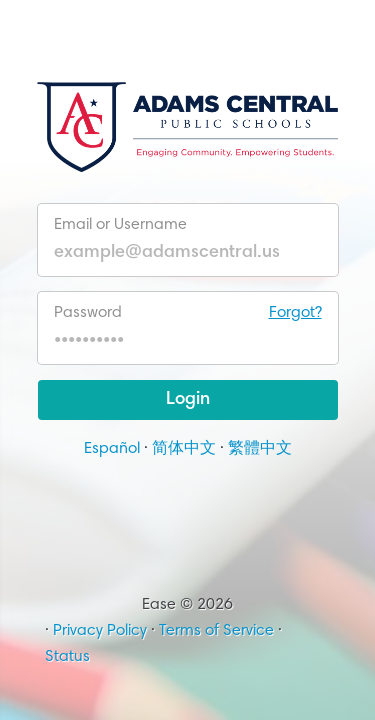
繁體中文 (260, 449)
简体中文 (184, 449)
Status (67, 657)
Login (188, 400)
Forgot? (295, 313)
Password (188, 313)
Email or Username (120, 225)
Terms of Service (216, 631)
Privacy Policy (100, 631)
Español (112, 449)
